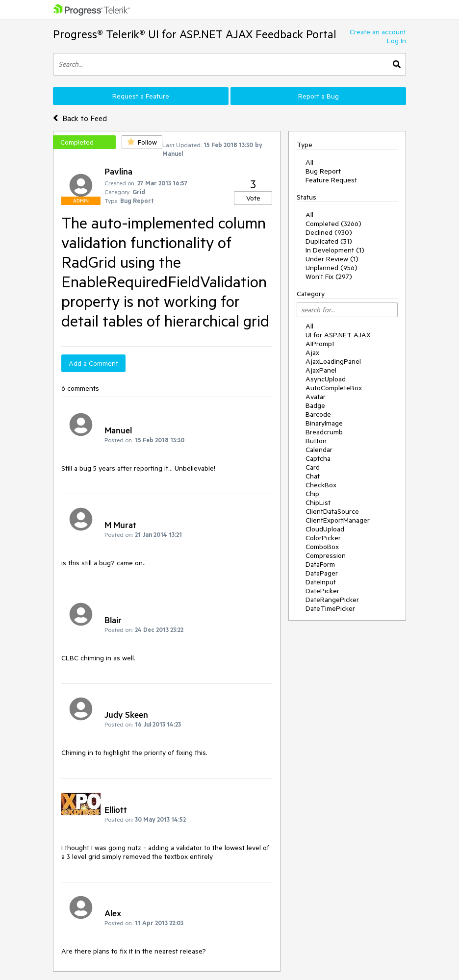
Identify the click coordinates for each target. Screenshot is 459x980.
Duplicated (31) (329, 241)
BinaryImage (324, 423)
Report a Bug (319, 96)
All (309, 162)
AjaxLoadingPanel (333, 361)
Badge (315, 405)
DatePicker (322, 591)
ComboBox (322, 547)
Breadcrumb (324, 432)
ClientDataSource (332, 511)
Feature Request (331, 180)
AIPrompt (320, 344)
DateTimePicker (330, 608)
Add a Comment (93, 363)
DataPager (322, 573)
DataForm (320, 564)
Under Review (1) (332, 259)
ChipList (318, 503)
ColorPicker (323, 538)
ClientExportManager (338, 520)
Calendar (319, 450)
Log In (396, 41)
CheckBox (321, 485)
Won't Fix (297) (329, 276)
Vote (253, 198)
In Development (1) (335, 250)
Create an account (378, 32)
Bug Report (323, 171)
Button (316, 441)
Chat (313, 476)
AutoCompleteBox (334, 388)
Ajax (312, 352)
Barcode (318, 414)
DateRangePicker (332, 600)
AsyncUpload (326, 379)
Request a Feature (141, 96)
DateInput (321, 582)
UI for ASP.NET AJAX (338, 335)
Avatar (316, 397)
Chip (312, 494)
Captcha (318, 458)
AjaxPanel (321, 370)
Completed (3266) (333, 224)
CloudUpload (325, 529)
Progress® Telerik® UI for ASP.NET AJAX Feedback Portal (195, 34)
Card (313, 467)
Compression (326, 555)
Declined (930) (329, 232)
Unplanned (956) (331, 268)
